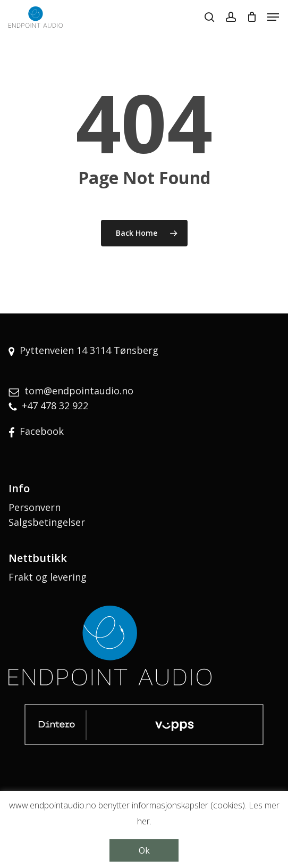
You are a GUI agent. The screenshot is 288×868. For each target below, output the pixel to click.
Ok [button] (144, 850)
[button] (273, 17)
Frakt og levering (48, 577)
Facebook (42, 431)
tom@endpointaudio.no (79, 391)
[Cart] (252, 17)
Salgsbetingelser (47, 522)
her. (144, 821)
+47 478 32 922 (55, 406)
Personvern (35, 507)
